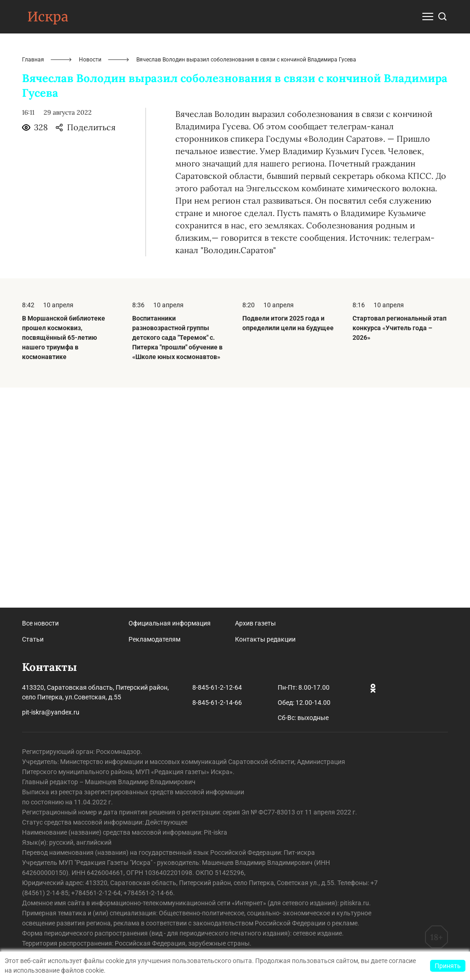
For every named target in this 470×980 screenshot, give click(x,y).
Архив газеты (255, 623)
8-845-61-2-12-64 (217, 687)
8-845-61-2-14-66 (217, 703)
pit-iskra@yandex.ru (51, 712)
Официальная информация (170, 623)
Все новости (40, 623)
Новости (90, 280)
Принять (448, 966)
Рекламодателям (154, 639)
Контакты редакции (265, 639)
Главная (33, 280)
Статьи (33, 639)
